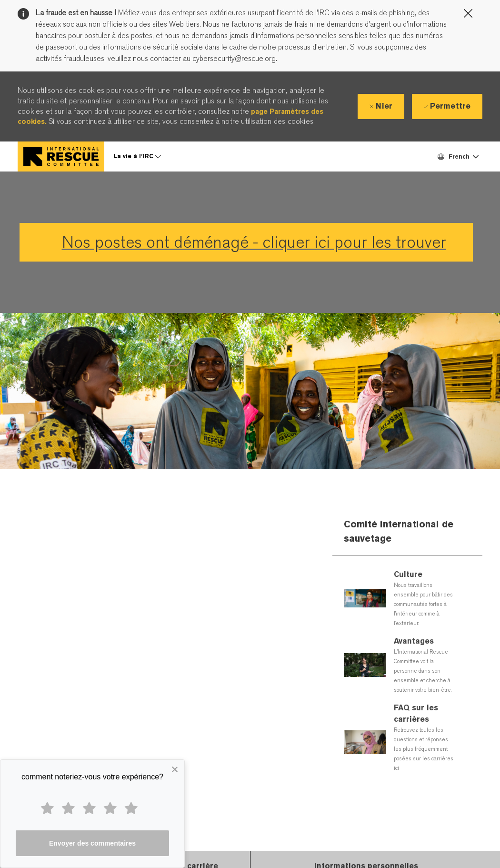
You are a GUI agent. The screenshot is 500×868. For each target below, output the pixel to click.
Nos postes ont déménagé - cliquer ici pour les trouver (254, 242)
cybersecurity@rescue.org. (234, 59)
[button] (458, 156)
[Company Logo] (61, 156)
